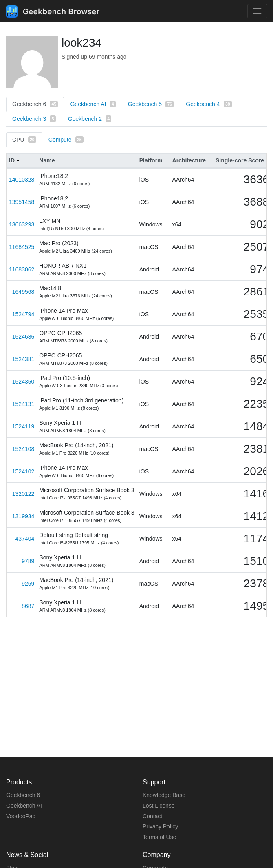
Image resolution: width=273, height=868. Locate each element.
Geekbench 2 (90, 119)
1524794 (23, 314)
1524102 (23, 471)
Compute (66, 140)
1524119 (23, 426)
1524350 (23, 382)
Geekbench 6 (35, 104)
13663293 (22, 224)
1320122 (23, 494)
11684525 (22, 247)
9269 (28, 584)
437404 (25, 539)
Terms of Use (159, 837)
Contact (152, 816)
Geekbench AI (93, 104)
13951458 (22, 202)
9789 (28, 561)
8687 (28, 606)
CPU (24, 140)
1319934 (23, 516)
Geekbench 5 (151, 104)
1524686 (23, 337)
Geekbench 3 (34, 119)
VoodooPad (21, 816)
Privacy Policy (160, 826)
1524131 (23, 404)
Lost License (159, 806)
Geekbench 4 (209, 104)
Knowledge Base (164, 795)
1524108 (23, 449)
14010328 (22, 180)
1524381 (23, 359)
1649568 (23, 292)
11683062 (22, 269)
